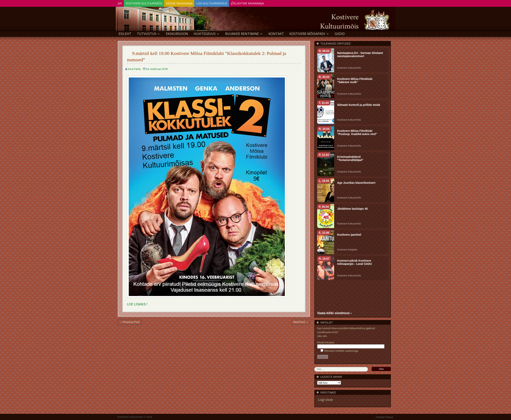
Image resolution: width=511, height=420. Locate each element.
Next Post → (301, 321)
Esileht (125, 33)
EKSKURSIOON (177, 33)
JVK (121, 3)
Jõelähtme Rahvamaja (263, 3)
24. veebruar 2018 (157, 68)
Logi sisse (325, 399)
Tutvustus (147, 33)
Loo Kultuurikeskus (223, 3)
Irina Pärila (134, 68)
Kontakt (276, 33)
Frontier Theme (385, 417)
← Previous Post (130, 321)
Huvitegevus (205, 33)
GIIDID (340, 33)
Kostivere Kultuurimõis (149, 3)
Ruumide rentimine (242, 33)
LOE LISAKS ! (137, 304)
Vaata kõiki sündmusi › (334, 312)
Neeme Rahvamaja (188, 3)
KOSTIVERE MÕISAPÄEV (307, 33)
